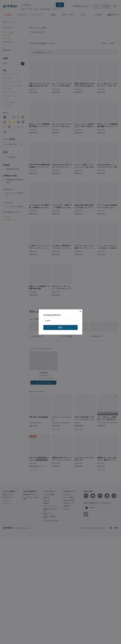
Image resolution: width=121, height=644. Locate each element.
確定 (60, 327)
